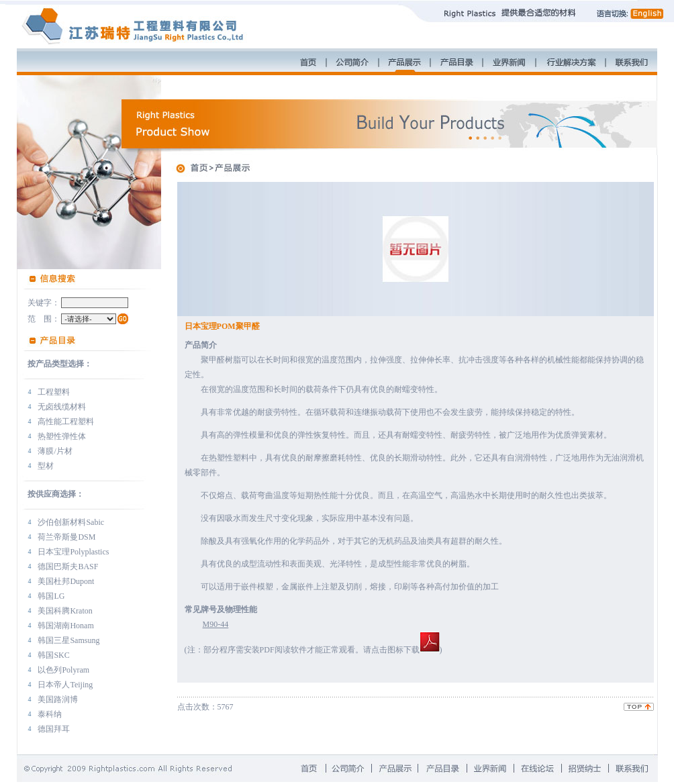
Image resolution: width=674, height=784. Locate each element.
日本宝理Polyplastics (73, 552)
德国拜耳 (54, 729)
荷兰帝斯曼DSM (66, 537)
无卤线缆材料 (62, 407)
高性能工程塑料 (66, 422)
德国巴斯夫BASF (68, 567)
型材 (46, 466)
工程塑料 (54, 392)
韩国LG (51, 596)
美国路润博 (58, 699)
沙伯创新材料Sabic (71, 522)
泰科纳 (50, 714)
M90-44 (216, 624)
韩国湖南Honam (65, 626)
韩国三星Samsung (68, 640)
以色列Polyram (63, 670)
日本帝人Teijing (65, 685)
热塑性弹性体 (62, 436)
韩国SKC (53, 655)
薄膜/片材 (55, 451)
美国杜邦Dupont (66, 581)
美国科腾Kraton (65, 611)
